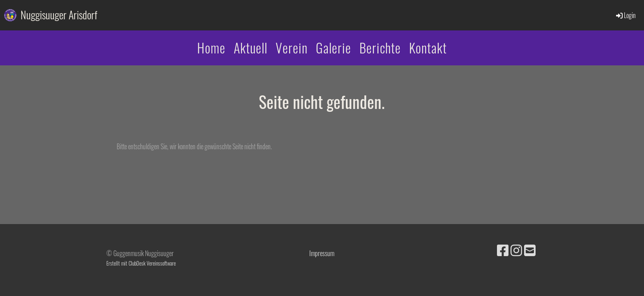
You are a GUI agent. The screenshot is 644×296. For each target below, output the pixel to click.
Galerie (333, 47)
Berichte (380, 47)
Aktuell (251, 47)
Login (625, 15)
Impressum (322, 253)
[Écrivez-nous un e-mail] (530, 249)
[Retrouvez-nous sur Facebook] (503, 249)
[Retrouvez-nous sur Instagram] (516, 249)
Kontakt (428, 47)
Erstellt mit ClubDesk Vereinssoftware (141, 263)
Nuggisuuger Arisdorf (59, 15)
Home (211, 47)
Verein (292, 47)
